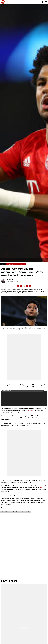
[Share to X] (21, 286)
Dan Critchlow (10, 280)
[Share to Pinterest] (30, 286)
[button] (42, 2)
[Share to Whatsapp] (24, 286)
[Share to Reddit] (27, 286)
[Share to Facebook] (18, 286)
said (41, 488)
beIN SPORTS (31, 410)
